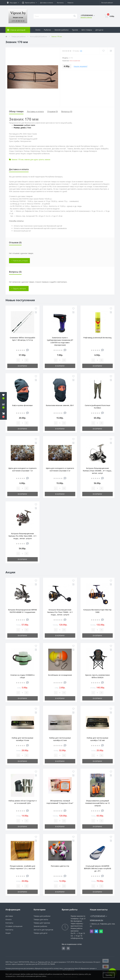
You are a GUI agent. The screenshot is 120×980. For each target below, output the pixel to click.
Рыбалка (47, 30)
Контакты (60, 3)
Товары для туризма (42, 923)
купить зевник (44, 160)
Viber (92, 931)
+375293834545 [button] (98, 916)
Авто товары (87, 30)
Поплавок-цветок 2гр (60, 866)
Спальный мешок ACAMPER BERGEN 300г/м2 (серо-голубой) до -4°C (98, 868)
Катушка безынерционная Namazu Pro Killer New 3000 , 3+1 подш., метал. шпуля (23, 536)
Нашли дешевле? (81, 66)
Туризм (75, 30)
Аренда (38, 36)
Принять (109, 975)
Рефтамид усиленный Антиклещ (97, 338)
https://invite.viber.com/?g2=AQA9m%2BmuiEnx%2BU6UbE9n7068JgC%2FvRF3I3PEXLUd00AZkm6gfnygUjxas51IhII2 (68, 948)
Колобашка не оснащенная (60, 675)
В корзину (22, 366)
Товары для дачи (40, 933)
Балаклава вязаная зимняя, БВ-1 (60, 405)
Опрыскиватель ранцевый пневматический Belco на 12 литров (98, 803)
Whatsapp (101, 931)
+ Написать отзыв (19, 261)
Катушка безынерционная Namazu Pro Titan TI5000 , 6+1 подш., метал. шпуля (60, 612)
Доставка (9, 916)
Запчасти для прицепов (43, 930)
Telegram (96, 931)
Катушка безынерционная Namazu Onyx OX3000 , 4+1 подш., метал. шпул (97, 471)
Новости (70, 3)
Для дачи (99, 30)
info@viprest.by (97, 920)
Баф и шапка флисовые (22, 405)
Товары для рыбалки (42, 916)
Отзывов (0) (52, 111)
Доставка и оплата (47, 3)
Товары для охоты (41, 919)
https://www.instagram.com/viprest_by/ (64, 948)
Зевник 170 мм (18, 160)
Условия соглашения (14, 926)
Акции (8, 933)
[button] (3, 415)
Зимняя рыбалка (61, 30)
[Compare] (111, 51)
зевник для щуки (31, 160)
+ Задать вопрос (19, 289)
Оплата (8, 919)
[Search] (75, 16)
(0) (81, 51)
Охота (38, 30)
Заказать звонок (86, 17)
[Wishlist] (103, 51)
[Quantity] (22, 360)
